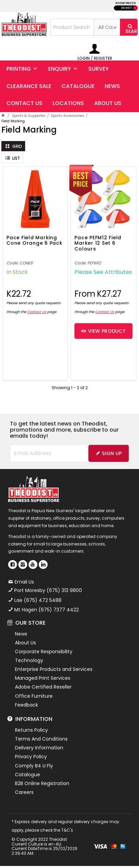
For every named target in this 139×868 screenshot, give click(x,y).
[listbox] (107, 27)
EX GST (127, 8)
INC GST (135, 8)
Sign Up (112, 453)
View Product (107, 331)
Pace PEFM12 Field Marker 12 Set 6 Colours (98, 244)
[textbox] (72, 27)
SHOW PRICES (126, 3)
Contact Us (37, 312)
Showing (70, 388)
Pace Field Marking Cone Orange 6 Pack (34, 241)
